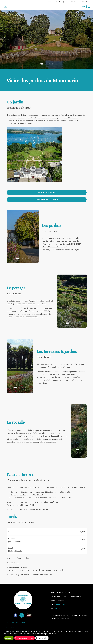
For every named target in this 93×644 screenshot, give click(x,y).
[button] (5, 38)
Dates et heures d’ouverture (47, 200)
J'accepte (9, 638)
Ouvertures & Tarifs (46, 192)
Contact (57, 609)
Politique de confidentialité (15, 623)
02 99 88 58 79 (59, 605)
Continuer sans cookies (24, 638)
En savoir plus (42, 638)
